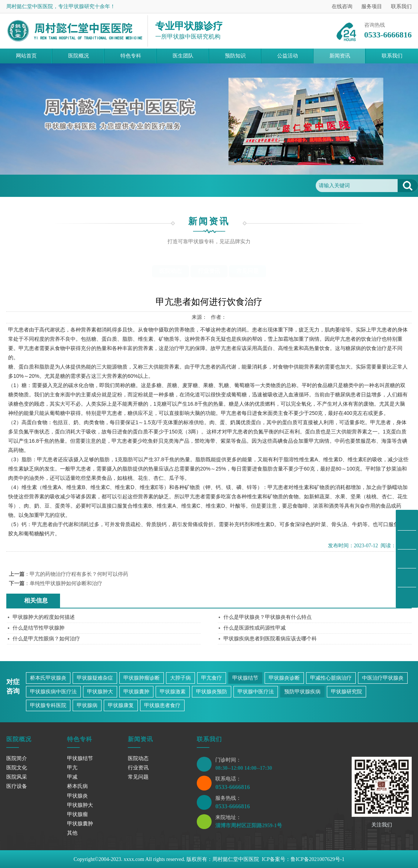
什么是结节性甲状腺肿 (39, 628)
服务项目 (372, 6)
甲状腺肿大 (100, 692)
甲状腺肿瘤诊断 (142, 678)
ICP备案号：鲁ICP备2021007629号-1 (303, 859)
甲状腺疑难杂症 (95, 678)
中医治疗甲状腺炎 (383, 678)
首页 (39, 186)
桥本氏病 (77, 786)
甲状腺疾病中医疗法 (53, 692)
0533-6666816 (233, 787)
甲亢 (72, 768)
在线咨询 (342, 6)
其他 (72, 833)
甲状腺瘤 (77, 814)
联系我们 (401, 6)
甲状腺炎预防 (212, 692)
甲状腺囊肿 (136, 692)
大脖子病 (180, 678)
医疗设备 (17, 786)
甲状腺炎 (77, 796)
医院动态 (170, 271)
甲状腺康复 (121, 705)
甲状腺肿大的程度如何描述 (44, 617)
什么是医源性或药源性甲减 (255, 628)
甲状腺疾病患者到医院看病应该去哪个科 (270, 639)
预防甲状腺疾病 (302, 692)
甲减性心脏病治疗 (331, 678)
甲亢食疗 (212, 678)
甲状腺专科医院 (48, 705)
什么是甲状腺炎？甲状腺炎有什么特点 (268, 617)
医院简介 (17, 758)
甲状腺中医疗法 (256, 692)
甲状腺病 (87, 705)
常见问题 (94, 186)
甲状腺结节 (245, 678)
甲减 (72, 777)
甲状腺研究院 (346, 692)
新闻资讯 (64, 186)
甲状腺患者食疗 (162, 705)
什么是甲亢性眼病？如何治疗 (46, 639)
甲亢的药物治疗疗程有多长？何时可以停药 (79, 574)
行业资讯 (209, 271)
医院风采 (17, 777)
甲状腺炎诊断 (284, 678)
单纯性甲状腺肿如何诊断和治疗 (66, 583)
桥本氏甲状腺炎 (48, 678)
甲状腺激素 (173, 692)
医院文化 (17, 768)
